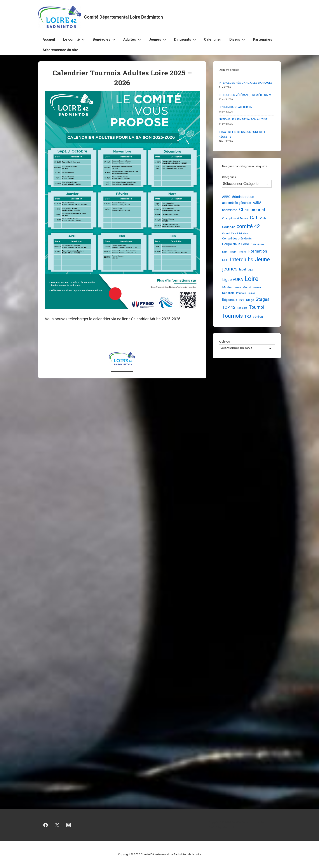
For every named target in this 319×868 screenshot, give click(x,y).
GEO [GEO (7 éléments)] (225, 260)
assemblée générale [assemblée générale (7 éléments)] (237, 203)
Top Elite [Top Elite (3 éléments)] (242, 308)
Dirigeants (186, 39)
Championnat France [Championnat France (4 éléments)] (235, 218)
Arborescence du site (60, 50)
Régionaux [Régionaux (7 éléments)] (230, 300)
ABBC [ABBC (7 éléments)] (226, 197)
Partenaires (263, 39)
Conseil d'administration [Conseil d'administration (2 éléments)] (235, 233)
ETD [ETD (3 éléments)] (225, 252)
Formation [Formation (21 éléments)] (258, 251)
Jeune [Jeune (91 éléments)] (262, 259)
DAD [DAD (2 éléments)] (253, 245)
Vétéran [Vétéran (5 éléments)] (258, 317)
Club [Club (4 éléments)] (263, 218)
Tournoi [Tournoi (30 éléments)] (257, 307)
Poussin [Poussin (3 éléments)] (241, 293)
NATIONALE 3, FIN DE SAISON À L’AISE (243, 119)
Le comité (75, 39)
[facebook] (46, 825)
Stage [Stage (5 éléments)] (250, 300)
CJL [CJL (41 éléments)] (254, 218)
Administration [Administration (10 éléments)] (243, 197)
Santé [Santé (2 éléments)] (242, 300)
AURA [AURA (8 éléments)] (257, 203)
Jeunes (158, 39)
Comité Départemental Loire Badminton (123, 17)
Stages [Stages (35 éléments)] (263, 299)
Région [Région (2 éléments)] (251, 293)
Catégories (229, 177)
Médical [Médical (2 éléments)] (257, 288)
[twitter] (57, 825)
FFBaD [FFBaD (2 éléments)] (232, 252)
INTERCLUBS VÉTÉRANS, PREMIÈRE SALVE (246, 95)
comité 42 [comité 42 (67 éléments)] (248, 226)
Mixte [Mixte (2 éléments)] (238, 288)
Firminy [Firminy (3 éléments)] (242, 252)
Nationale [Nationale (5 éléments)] (228, 293)
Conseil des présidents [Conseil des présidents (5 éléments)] (237, 238)
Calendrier (213, 39)
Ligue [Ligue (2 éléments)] (250, 270)
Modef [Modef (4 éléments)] (247, 287)
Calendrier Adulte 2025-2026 (156, 319)
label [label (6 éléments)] (242, 269)
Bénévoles (105, 39)
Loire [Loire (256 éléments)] (252, 279)
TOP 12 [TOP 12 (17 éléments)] (229, 307)
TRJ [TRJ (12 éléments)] (248, 316)
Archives (224, 342)
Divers (238, 39)
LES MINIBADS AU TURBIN (236, 107)
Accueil (49, 39)
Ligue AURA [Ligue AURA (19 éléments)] (233, 280)
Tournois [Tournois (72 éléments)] (232, 316)
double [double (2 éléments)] (261, 245)
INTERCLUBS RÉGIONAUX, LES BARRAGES (246, 83)
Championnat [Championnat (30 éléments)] (252, 210)
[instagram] (69, 825)
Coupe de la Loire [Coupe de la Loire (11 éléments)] (236, 244)
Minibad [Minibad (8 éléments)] (228, 287)
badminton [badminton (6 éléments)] (230, 210)
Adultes (133, 39)
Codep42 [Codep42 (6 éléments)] (228, 227)
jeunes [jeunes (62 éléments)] (230, 269)
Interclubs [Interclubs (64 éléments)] (242, 260)
